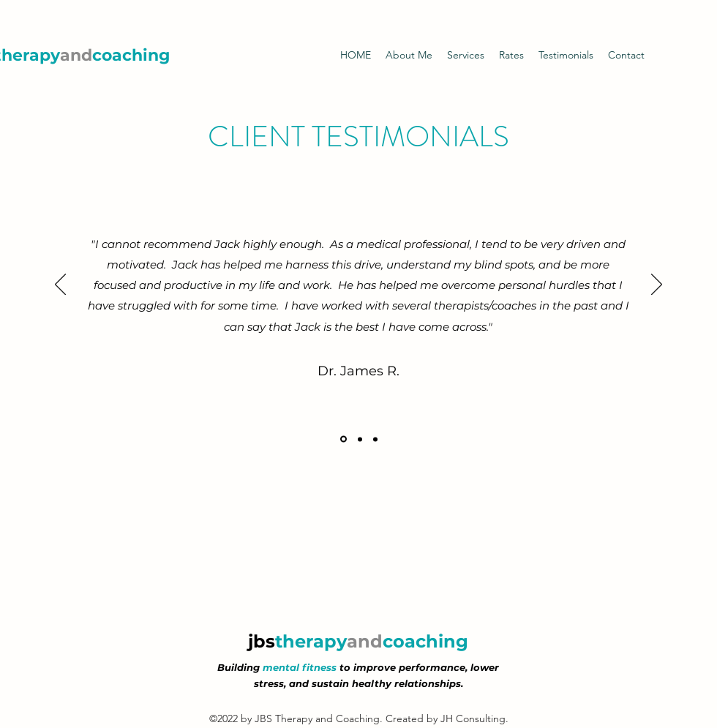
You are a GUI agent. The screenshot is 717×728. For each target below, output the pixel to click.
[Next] (657, 285)
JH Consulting (473, 718)
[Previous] (60, 285)
